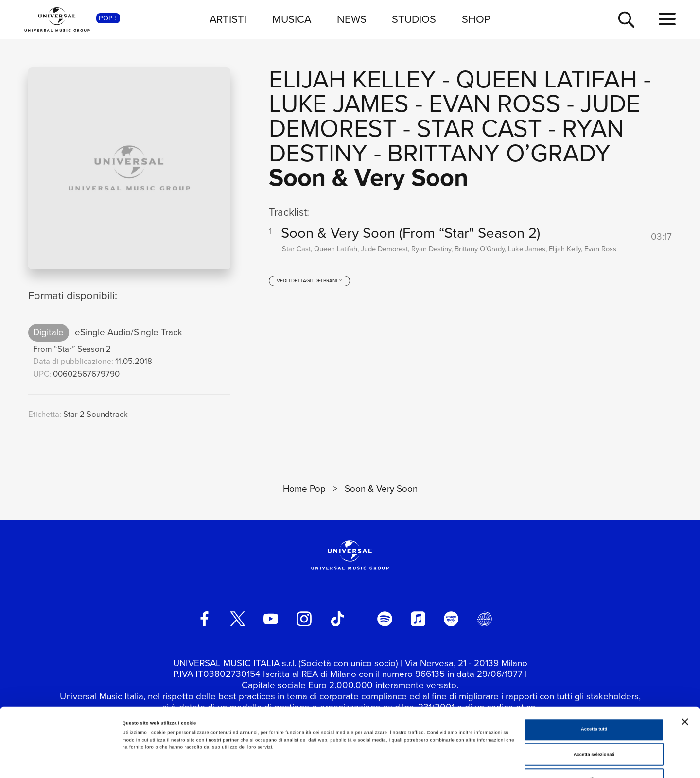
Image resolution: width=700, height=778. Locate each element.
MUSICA (292, 19)
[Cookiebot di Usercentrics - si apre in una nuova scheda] (63, 762)
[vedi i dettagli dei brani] (310, 281)
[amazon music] (451, 619)
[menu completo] (667, 19)
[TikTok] (337, 619)
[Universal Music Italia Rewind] (484, 619)
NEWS (352, 19)
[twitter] (238, 619)
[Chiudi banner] (685, 667)
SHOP (476, 19)
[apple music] (418, 619)
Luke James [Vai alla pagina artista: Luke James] (339, 103)
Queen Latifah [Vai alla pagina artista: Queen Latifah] (547, 79)
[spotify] (385, 619)
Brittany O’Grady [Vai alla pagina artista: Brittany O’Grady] (499, 153)
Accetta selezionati (594, 700)
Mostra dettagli (404, 762)
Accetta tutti (594, 675)
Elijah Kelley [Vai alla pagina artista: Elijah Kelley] (352, 79)
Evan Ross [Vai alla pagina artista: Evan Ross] (495, 103)
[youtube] (271, 619)
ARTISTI (228, 19)
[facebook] (204, 619)
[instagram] (304, 619)
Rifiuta (594, 725)
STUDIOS (414, 19)
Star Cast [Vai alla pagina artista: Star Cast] (479, 128)
